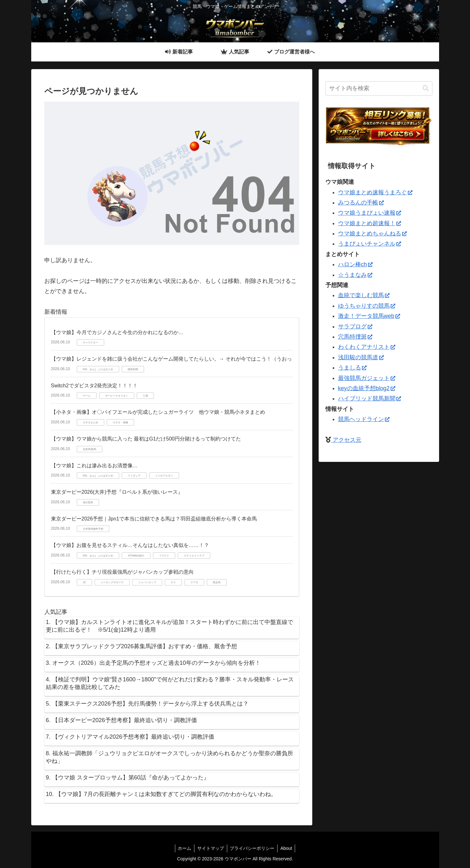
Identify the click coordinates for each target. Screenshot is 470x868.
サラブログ (355, 326)
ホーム (184, 848)
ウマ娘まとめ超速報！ (369, 223)
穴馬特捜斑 (355, 337)
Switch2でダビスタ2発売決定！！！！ (94, 386)
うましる (352, 368)
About (288, 848)
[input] (379, 88)
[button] (426, 88)
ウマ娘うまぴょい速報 (369, 213)
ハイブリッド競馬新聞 (369, 398)
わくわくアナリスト (367, 347)
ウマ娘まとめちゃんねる (372, 233)
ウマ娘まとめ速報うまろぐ (375, 192)
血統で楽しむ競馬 (364, 295)
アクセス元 (346, 440)
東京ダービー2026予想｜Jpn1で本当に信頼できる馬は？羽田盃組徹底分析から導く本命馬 (154, 519)
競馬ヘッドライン (364, 419)
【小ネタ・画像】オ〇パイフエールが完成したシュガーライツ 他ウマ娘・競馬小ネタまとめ (158, 412)
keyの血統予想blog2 (367, 388)
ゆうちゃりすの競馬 (367, 306)
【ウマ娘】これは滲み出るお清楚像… (94, 466)
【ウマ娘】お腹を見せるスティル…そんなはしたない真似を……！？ (130, 545)
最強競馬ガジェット (367, 378)
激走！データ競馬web (369, 316)
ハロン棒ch (355, 264)
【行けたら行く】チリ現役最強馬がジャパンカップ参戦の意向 (122, 572)
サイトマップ (210, 848)
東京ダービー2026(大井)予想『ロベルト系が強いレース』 (117, 492)
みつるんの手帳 (361, 203)
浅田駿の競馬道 (361, 357)
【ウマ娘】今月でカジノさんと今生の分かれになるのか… (117, 332)
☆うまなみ (355, 275)
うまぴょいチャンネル (369, 244)
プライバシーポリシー (253, 848)
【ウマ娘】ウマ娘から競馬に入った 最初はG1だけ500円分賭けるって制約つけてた (146, 439)
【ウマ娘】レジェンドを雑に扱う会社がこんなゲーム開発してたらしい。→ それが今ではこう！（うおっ (171, 359)
